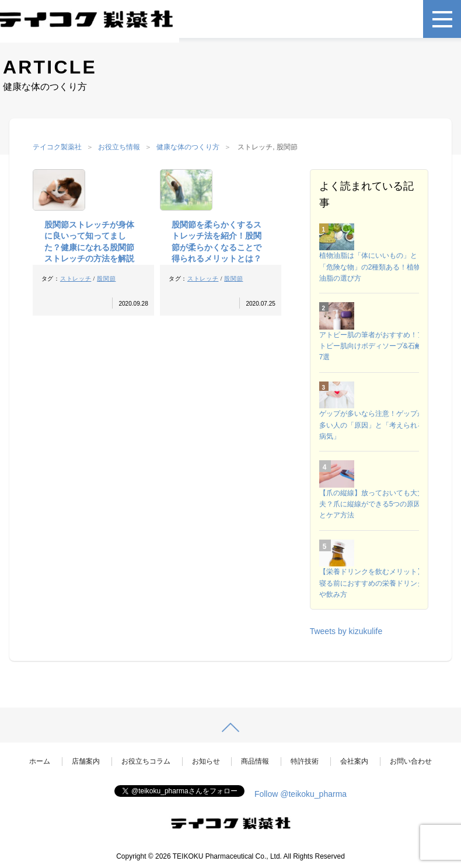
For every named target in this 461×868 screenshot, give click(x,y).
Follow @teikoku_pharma (301, 794)
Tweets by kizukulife (346, 631)
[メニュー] (442, 19)
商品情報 (255, 761)
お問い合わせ (411, 761)
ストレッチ (76, 279)
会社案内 (354, 761)
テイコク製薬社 (57, 147)
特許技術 (305, 761)
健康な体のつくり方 (188, 147)
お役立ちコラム (146, 761)
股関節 (106, 279)
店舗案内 (86, 761)
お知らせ (206, 761)
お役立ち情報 (119, 147)
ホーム (40, 761)
